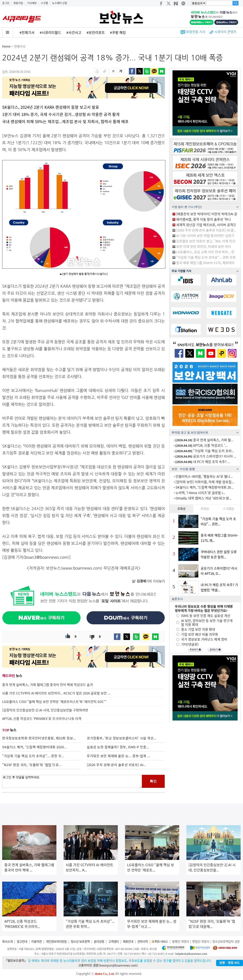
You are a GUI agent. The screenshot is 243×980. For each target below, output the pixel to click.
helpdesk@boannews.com (191, 954)
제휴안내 (128, 941)
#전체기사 (27, 32)
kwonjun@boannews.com (118, 965)
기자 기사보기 (149, 581)
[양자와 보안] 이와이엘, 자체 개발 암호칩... (205, 482)
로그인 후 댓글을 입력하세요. (72, 781)
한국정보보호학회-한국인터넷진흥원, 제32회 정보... (39, 738)
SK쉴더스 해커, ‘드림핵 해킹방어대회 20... (204, 487)
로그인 (6, 3)
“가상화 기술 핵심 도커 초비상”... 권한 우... (33, 756)
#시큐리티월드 (50, 32)
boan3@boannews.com (46, 557)
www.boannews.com (82, 568)
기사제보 (32, 3)
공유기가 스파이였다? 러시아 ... (206, 456)
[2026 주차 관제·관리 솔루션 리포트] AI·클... (206, 230)
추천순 (205, 509)
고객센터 (113, 941)
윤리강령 (99, 941)
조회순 (181, 509)
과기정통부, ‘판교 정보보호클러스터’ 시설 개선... (122, 738)
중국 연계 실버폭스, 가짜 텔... (205, 440)
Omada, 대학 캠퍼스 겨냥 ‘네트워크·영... (204, 498)
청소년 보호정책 (80, 941)
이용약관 (36, 941)
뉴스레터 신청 (60, 3)
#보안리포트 (96, 32)
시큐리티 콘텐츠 (225, 32)
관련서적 (143, 941)
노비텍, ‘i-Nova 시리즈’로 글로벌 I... (200, 493)
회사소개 (7, 941)
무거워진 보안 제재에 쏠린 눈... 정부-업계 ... (118, 756)
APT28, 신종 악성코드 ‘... (202, 445)
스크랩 (44, 3)
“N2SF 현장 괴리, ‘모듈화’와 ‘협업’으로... (32, 765)
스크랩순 (229, 509)
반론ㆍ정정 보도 (230, 963)
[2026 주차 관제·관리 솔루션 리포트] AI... (117, 765)
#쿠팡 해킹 (118, 32)
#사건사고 (74, 32)
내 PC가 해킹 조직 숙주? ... (203, 462)
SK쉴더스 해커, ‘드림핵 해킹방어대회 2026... (34, 747)
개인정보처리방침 (56, 941)
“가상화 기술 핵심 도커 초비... (205, 451)
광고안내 (22, 941)
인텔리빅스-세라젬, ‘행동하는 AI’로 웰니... (204, 476)
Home (6, 46)
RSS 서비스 (161, 941)
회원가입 (18, 3)
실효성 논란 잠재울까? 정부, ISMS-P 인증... (118, 747)
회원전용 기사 (196, 32)
